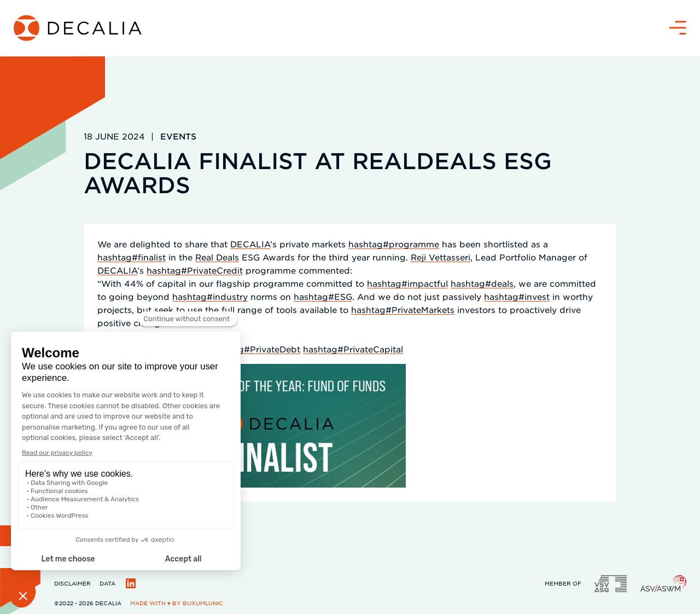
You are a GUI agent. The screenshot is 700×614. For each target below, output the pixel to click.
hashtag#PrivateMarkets (403, 309)
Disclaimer (72, 583)
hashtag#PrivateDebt (255, 349)
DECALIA (250, 244)
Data (107, 583)
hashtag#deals (482, 283)
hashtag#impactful (407, 283)
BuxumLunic (203, 603)
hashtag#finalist (132, 257)
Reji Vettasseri (441, 257)
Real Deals (217, 257)
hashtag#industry (210, 296)
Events (178, 136)
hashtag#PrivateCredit (195, 270)
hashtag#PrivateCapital (353, 349)
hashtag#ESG (323, 296)
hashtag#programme (394, 244)
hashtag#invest (517, 296)
